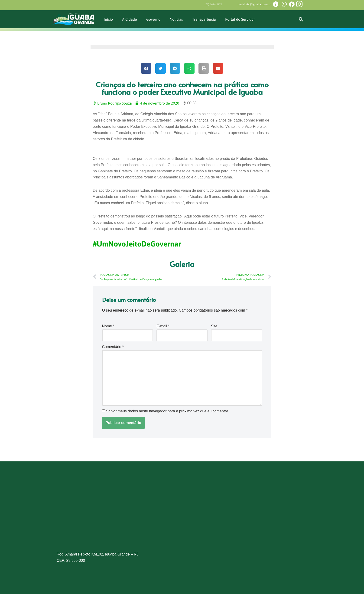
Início (108, 19)
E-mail (163, 327)
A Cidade (130, 19)
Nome (108, 327)
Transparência (204, 19)
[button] (301, 19)
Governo (153, 19)
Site (214, 327)
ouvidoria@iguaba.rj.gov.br (255, 4)
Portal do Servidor (240, 19)
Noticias (176, 19)
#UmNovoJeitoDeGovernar (137, 245)
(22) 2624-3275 (213, 4)
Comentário (113, 347)
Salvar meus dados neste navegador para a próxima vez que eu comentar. (167, 412)
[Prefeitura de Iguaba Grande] (182, 517)
